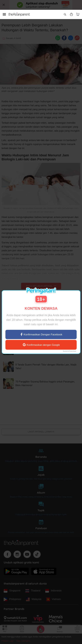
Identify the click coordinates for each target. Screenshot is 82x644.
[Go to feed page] (19, 14)
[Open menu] (4, 14)
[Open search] (65, 14)
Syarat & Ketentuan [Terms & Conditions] (70, 351)
